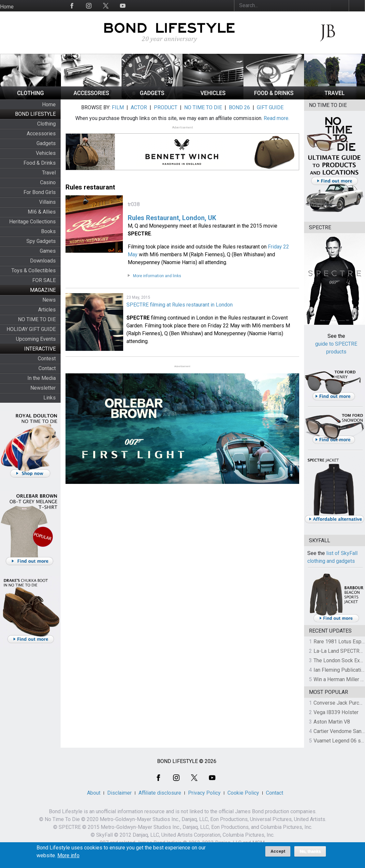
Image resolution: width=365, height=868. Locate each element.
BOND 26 (239, 107)
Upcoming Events (36, 339)
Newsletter (43, 388)
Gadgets (46, 143)
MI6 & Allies (42, 212)
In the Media (42, 378)
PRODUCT (166, 107)
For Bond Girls (40, 192)
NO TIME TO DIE (37, 319)
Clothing (46, 124)
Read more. (277, 118)
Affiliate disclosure (160, 793)
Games (48, 251)
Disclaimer (119, 793)
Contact (47, 368)
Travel (49, 173)
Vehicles (46, 153)
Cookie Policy (243, 793)
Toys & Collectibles (34, 270)
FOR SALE (44, 280)
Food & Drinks (40, 163)
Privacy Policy (204, 793)
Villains (47, 202)
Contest (47, 359)
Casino (48, 182)
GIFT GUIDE (270, 107)
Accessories (41, 134)
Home (7, 7)
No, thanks (310, 853)
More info (68, 858)
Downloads (43, 261)
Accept (278, 853)
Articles (47, 310)
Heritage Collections (32, 222)
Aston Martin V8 (332, 722)
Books (48, 231)
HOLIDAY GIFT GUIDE (31, 329)
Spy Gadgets (41, 241)
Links (50, 398)
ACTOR (139, 107)
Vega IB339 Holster (336, 712)
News (49, 300)
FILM (118, 107)
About (94, 793)
